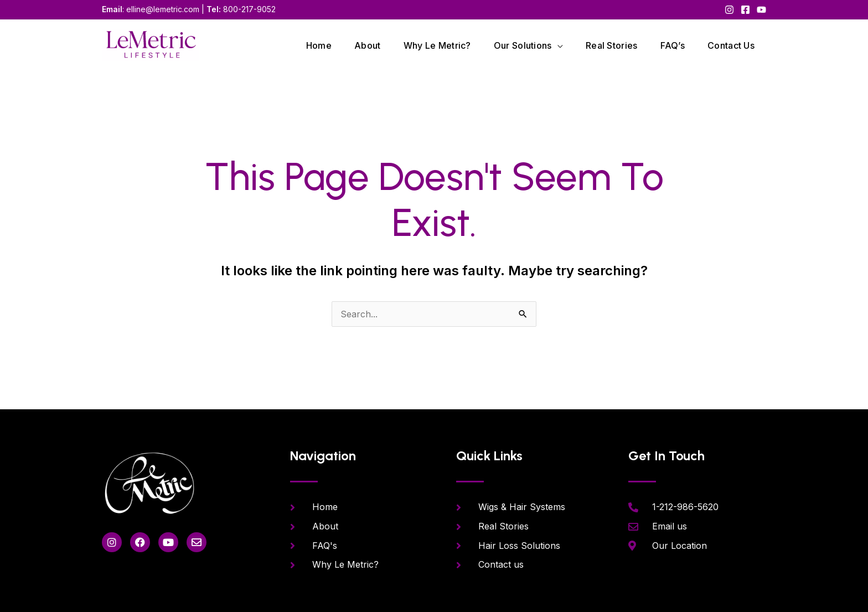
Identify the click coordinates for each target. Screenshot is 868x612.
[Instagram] (729, 10)
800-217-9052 (249, 9)
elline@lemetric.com (163, 9)
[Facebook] (745, 10)
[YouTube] (761, 10)
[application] (553, 45)
